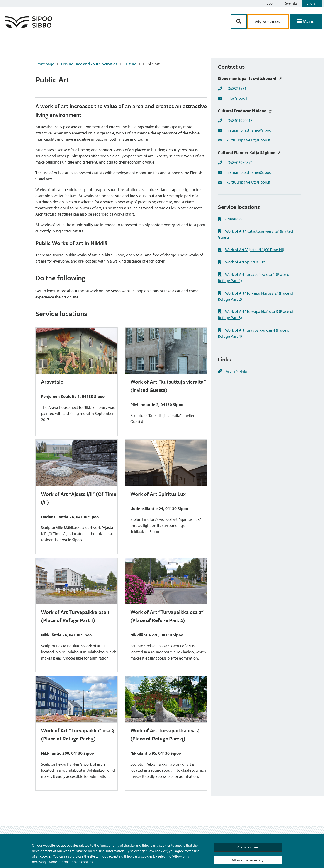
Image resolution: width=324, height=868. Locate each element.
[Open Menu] (306, 21)
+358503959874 (239, 162)
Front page (45, 64)
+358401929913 (239, 120)
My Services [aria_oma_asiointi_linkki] (268, 21)
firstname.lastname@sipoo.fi (250, 130)
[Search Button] (239, 21)
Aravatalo (230, 219)
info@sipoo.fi (237, 98)
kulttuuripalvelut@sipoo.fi (248, 140)
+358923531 (236, 88)
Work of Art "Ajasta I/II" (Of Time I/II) (251, 250)
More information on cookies (71, 862)
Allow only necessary (248, 860)
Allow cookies (248, 847)
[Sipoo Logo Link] (28, 26)
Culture (130, 64)
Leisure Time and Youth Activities (89, 64)
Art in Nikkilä (232, 371)
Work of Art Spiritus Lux (241, 262)
